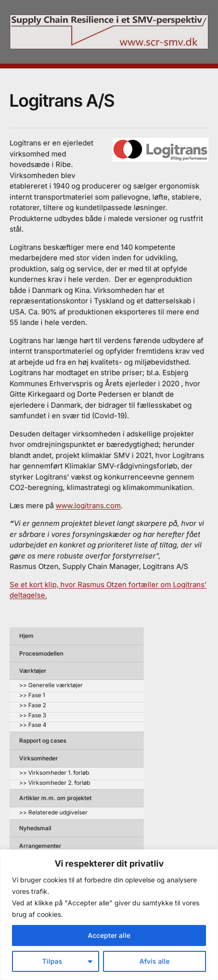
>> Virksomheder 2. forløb (55, 783)
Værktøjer (33, 671)
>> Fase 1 (32, 696)
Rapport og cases (43, 741)
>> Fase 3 (33, 716)
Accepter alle (109, 935)
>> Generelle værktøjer (51, 685)
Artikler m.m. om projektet (55, 798)
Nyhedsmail (35, 828)
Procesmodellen (41, 653)
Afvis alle (155, 961)
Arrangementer (40, 846)
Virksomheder (39, 758)
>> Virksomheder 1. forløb (54, 773)
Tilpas (52, 961)
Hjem (26, 636)
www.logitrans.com (88, 506)
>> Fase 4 (33, 725)
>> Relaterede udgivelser (53, 813)
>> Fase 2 (33, 706)
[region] (109, 915)
